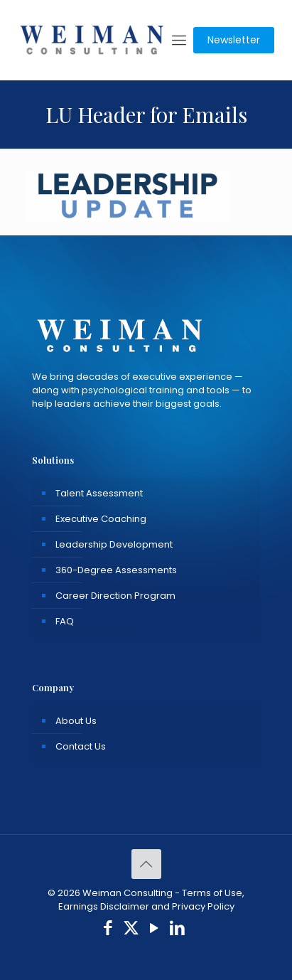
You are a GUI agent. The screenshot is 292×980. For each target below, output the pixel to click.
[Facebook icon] (108, 930)
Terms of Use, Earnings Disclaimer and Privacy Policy (152, 900)
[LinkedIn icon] (177, 930)
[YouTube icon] (155, 930)
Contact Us (81, 746)
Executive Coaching (101, 519)
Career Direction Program (115, 596)
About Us (76, 721)
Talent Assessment (99, 493)
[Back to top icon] (146, 864)
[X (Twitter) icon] (131, 930)
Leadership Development (114, 544)
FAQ (65, 621)
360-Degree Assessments (116, 570)
